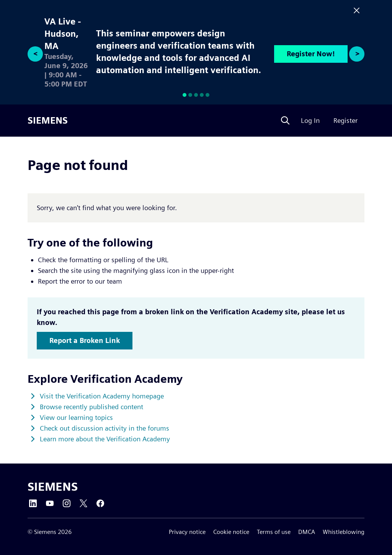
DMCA (307, 532)
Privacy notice (187, 532)
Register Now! (311, 54)
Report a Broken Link (85, 340)
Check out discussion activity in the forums (105, 428)
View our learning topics (76, 417)
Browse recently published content (91, 407)
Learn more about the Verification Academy (105, 439)
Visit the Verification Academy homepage (102, 396)
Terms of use (274, 532)
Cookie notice (231, 532)
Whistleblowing (344, 532)
